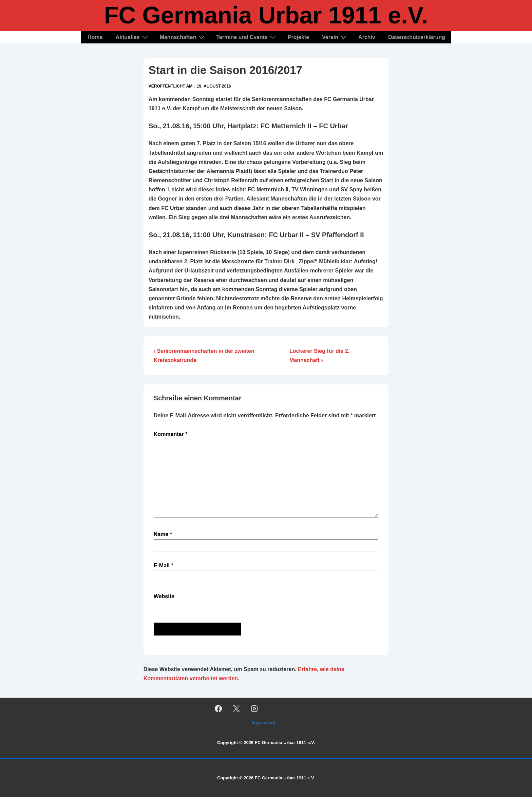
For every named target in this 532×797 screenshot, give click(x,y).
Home (95, 37)
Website (164, 596)
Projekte (298, 37)
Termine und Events (247, 37)
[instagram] (254, 708)
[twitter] (236, 708)
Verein (335, 37)
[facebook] (218, 708)
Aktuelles (132, 37)
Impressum (263, 723)
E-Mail (162, 565)
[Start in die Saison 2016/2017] (214, 86)
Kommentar (171, 434)
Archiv (367, 37)
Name (161, 534)
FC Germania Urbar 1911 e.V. (266, 15)
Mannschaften (183, 37)
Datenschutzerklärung (417, 37)
